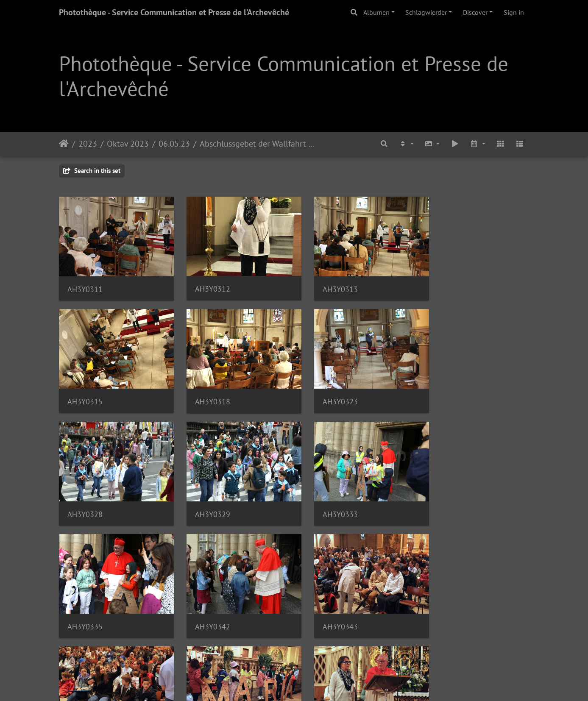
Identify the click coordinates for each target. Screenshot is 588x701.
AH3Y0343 (447, 500)
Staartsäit (64, 144)
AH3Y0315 (447, 284)
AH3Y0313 (327, 285)
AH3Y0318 (85, 392)
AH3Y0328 (327, 392)
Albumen (376, 12)
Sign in (514, 12)
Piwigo (318, 683)
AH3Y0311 (85, 285)
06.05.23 (174, 144)
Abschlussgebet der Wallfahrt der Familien (258, 144)
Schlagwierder (426, 12)
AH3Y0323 (206, 392)
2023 (88, 144)
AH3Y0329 (447, 392)
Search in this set (92, 171)
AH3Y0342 (327, 500)
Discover (475, 12)
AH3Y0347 (327, 608)
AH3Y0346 (206, 608)
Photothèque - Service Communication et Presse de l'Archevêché (174, 12)
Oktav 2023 (128, 144)
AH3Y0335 (206, 500)
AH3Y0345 (85, 608)
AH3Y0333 (85, 500)
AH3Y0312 (206, 284)
